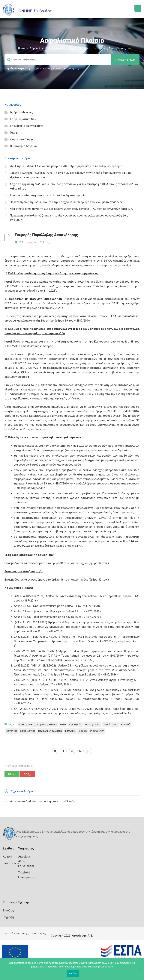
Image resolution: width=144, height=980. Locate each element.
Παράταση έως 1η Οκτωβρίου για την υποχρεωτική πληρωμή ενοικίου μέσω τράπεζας (66, 202)
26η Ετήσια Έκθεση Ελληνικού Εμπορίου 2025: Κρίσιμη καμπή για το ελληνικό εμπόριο (66, 166)
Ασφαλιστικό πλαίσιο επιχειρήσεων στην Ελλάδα (43, 801)
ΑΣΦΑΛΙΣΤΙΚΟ (28, 731)
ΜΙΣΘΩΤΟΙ (70, 731)
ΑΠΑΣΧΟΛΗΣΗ (97, 731)
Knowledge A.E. (82, 936)
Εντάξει (73, 974)
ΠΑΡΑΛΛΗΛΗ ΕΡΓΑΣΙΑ (50, 731)
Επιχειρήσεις (71, 68)
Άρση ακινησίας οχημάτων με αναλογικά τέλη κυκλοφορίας (48, 195)
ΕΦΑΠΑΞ (126, 724)
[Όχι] (139, 971)
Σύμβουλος (37, 48)
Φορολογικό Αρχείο (23, 139)
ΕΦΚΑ (63, 724)
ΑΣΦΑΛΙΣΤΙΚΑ (111, 724)
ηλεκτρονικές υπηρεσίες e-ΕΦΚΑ (38, 724)
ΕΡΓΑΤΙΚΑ (12, 731)
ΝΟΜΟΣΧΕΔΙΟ (76, 724)
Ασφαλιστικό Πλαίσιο (62, 48)
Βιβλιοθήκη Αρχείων (24, 146)
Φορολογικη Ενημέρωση (47, 68)
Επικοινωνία (11, 863)
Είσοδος (8, 911)
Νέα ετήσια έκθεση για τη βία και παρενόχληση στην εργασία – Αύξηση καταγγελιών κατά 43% (71, 209)
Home (22, 48)
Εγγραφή (8, 917)
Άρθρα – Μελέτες (22, 112)
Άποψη (15, 133)
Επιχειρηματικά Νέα (23, 119)
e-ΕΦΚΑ (82, 731)
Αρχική (7, 857)
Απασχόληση (93, 724)
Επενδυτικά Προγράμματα (27, 126)
